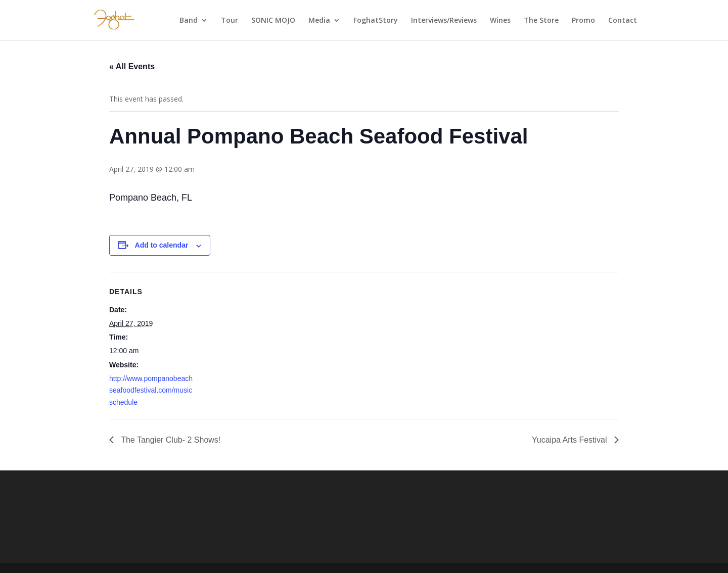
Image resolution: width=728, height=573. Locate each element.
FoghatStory (376, 21)
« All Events (132, 66)
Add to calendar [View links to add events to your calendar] (162, 245)
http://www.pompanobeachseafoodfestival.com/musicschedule (151, 391)
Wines (500, 21)
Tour (230, 21)
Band (189, 21)
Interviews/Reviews (444, 21)
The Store (541, 21)
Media (319, 21)
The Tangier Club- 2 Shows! (170, 440)
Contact (623, 21)
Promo (583, 21)
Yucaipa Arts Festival (571, 440)
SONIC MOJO (273, 21)
